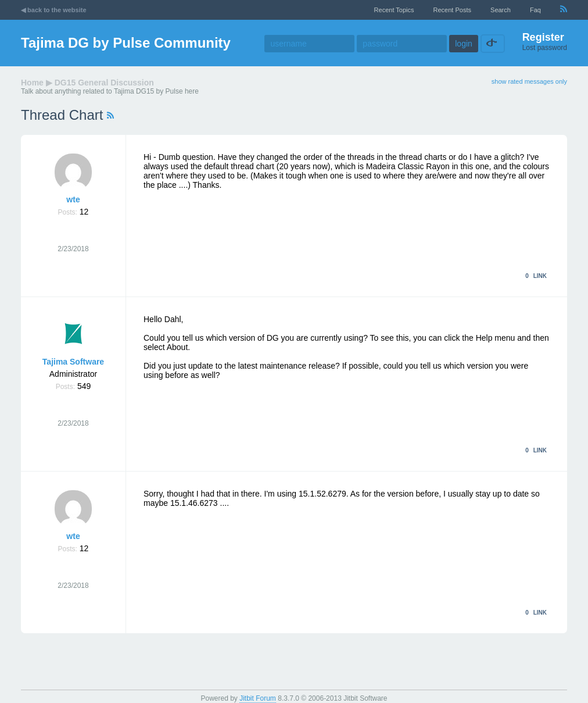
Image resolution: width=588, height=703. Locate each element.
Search (501, 10)
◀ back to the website (54, 10)
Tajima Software (73, 362)
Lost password (545, 48)
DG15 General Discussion (104, 83)
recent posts (452, 10)
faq (535, 10)
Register (543, 37)
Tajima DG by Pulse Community (126, 43)
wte (73, 199)
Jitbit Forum (258, 698)
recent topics (394, 10)
